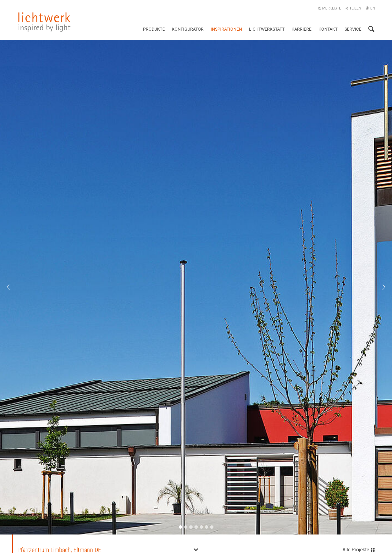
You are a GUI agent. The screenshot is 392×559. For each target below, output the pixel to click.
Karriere (302, 29)
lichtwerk (44, 22)
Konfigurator (188, 29)
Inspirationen (226, 29)
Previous (12, 287)
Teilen (353, 8)
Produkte (154, 29)
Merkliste (330, 8)
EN (370, 8)
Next (380, 287)
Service (353, 29)
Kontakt (328, 29)
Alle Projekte (359, 549)
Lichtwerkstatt (267, 29)
